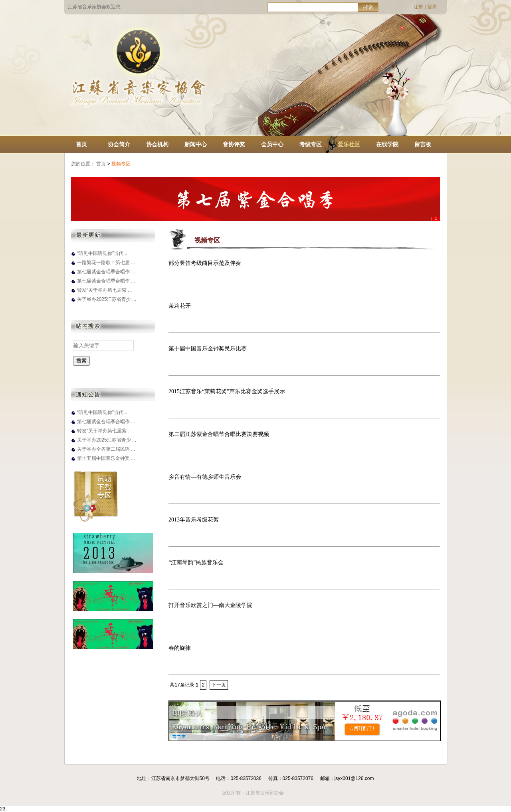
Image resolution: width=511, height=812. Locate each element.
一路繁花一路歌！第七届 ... (106, 263)
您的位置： (83, 164)
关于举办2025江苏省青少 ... (107, 299)
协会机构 (157, 144)
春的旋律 (180, 648)
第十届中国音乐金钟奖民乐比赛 (208, 349)
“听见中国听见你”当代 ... (103, 253)
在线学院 (387, 144)
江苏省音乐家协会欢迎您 (94, 7)
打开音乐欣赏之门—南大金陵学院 (210, 605)
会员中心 (272, 144)
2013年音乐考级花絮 (194, 520)
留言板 (423, 144)
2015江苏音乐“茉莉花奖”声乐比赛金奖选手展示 (227, 391)
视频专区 (122, 164)
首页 (81, 144)
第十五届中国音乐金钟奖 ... (106, 458)
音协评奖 (234, 144)
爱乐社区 (349, 144)
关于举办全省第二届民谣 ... (106, 449)
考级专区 (311, 144)
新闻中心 (196, 144)
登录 (432, 7)
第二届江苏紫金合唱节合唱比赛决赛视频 (219, 434)
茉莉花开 (180, 306)
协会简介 (119, 144)
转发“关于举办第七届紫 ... (104, 290)
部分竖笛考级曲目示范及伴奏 (205, 263)
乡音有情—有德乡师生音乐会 (205, 477)
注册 (418, 7)
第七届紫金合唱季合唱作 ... (106, 272)
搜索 (368, 7)
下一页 (219, 685)
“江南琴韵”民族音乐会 (196, 562)
